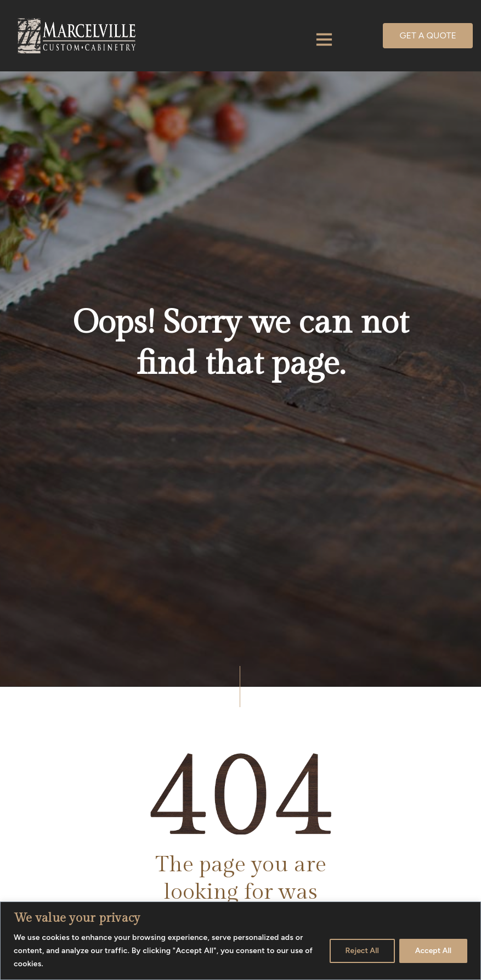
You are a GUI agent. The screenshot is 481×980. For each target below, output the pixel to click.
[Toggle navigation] (324, 40)
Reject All (362, 951)
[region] (240, 941)
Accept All (433, 951)
